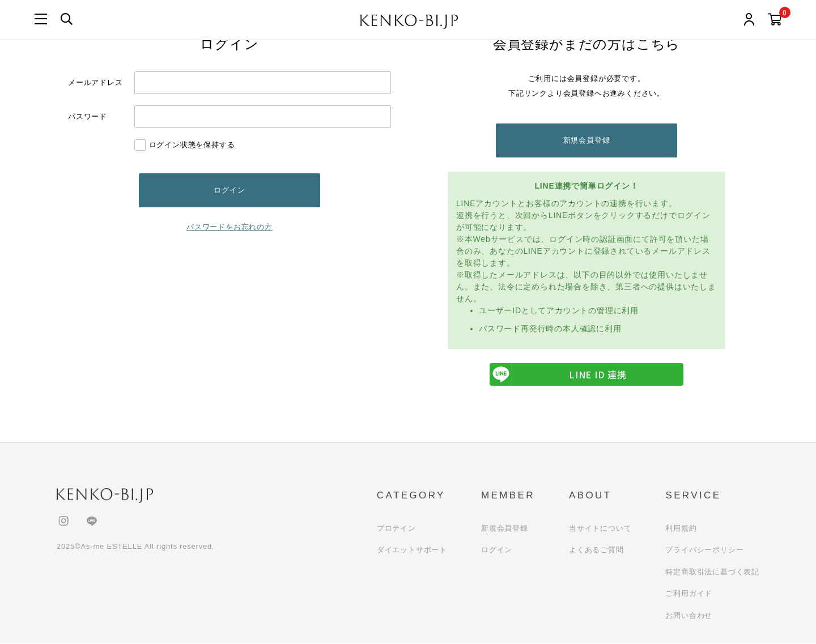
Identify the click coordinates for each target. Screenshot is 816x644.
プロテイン (396, 528)
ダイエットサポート (412, 550)
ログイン (497, 550)
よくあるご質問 (596, 550)
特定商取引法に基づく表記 (712, 572)
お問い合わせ (689, 615)
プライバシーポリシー (704, 550)
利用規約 (681, 528)
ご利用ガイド (689, 594)
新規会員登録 (587, 140)
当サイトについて (600, 528)
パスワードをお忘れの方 (229, 227)
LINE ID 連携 (558, 375)
